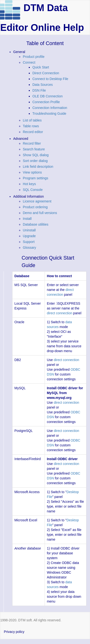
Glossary (29, 248)
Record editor (33, 132)
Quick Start (41, 67)
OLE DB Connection (48, 96)
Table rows (31, 126)
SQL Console (33, 190)
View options (32, 172)
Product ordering (35, 207)
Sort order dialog (35, 161)
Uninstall (29, 230)
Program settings (36, 178)
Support (29, 242)
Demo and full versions (40, 213)
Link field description (38, 167)
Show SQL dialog (36, 155)
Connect (29, 62)
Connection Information (50, 108)
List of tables (32, 120)
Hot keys (29, 184)
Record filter (32, 143)
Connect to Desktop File (50, 79)
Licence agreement (37, 201)
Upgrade (29, 236)
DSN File (39, 90)
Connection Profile (46, 102)
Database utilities (36, 224)
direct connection (60, 313)
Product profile (34, 57)
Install (27, 219)
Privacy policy (14, 632)
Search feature (34, 149)
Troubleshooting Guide (49, 114)
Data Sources (43, 85)
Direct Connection (46, 73)
